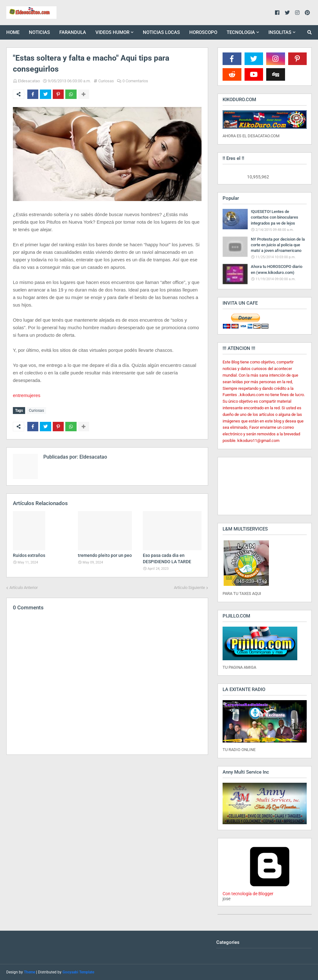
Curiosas (106, 81)
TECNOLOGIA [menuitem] (241, 32)
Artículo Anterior (24, 587)
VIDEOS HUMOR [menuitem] (112, 32)
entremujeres (27, 395)
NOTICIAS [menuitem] (39, 32)
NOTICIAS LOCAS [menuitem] (161, 32)
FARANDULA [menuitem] (73, 32)
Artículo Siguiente (189, 587)
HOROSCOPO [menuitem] (203, 32)
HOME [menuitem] (13, 32)
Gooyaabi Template (78, 972)
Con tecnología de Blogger (270, 891)
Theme (30, 972)
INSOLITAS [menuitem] (280, 32)
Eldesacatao (29, 81)
